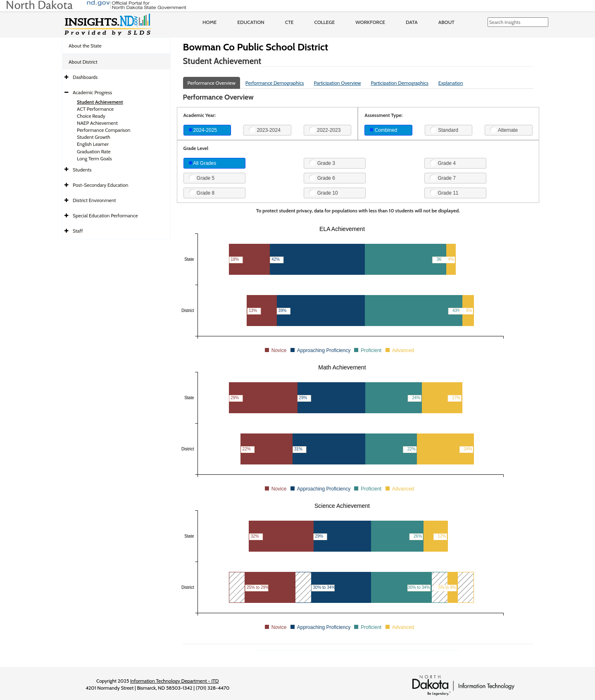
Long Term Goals (94, 158)
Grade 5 (202, 178)
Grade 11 (444, 193)
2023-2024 (265, 130)
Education (251, 22)
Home (209, 22)
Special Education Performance (105, 215)
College (324, 22)
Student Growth (94, 137)
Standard (444, 130)
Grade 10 (323, 193)
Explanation (451, 83)
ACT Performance (95, 109)
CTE (289, 22)
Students (82, 170)
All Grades (203, 163)
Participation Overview (337, 83)
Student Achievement (100, 102)
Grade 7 (443, 178)
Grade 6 (322, 178)
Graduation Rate (94, 151)
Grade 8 (202, 193)
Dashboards (85, 77)
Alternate (504, 130)
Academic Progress (92, 92)
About (446, 22)
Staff (78, 231)
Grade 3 (322, 163)
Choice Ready (91, 116)
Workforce (370, 22)
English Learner (93, 144)
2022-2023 (325, 130)
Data (412, 22)
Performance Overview (212, 83)
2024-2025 (203, 130)
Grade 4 (443, 163)
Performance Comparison (104, 130)
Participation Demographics (399, 83)
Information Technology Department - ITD (175, 681)
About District (83, 62)
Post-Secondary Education (100, 185)
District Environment (94, 200)
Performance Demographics (275, 83)
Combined (383, 130)
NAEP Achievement (97, 123)
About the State (85, 46)
